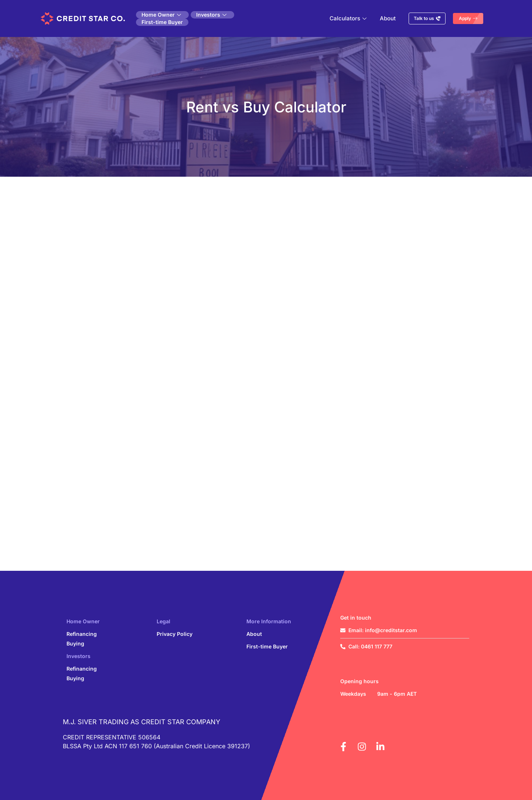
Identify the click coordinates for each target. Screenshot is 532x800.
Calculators (348, 18)
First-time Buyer (162, 22)
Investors (211, 15)
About (388, 18)
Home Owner (161, 15)
